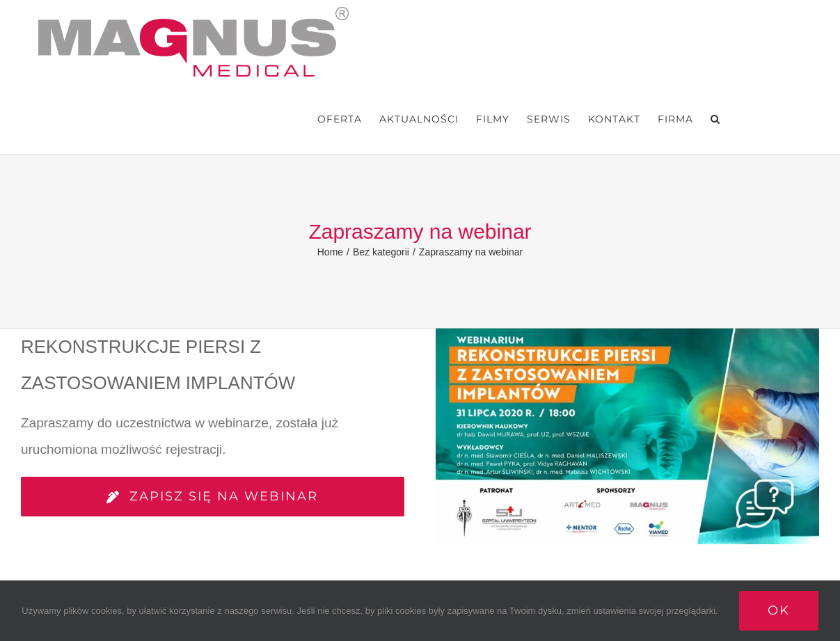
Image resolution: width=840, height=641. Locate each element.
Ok (779, 610)
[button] (715, 119)
